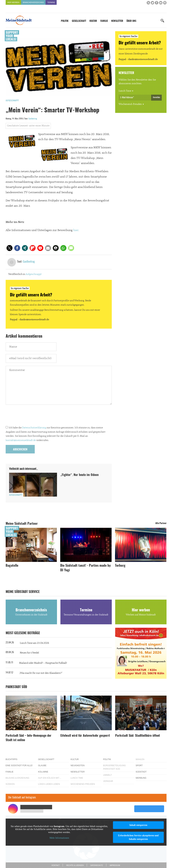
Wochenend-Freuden (130, 104)
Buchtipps (12, 759)
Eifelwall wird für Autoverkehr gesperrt (85, 736)
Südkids (10, 784)
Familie (104, 21)
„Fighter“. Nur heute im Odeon (79, 475)
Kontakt (56, 865)
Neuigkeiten (78, 766)
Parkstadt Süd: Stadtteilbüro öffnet (138, 736)
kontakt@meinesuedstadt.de (21, 440)
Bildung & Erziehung (18, 778)
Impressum (115, 865)
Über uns (131, 21)
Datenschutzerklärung (34, 428)
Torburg (120, 566)
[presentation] (32, 416)
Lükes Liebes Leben (49, 784)
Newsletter (117, 21)
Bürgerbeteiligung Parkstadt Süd (114, 767)
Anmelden (156, 97)
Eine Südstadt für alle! (19, 766)
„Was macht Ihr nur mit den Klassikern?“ (41, 673)
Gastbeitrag (33, 119)
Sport (139, 766)
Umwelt (108, 775)
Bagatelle (12, 566)
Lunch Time (125, 91)
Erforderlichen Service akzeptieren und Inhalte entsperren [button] (138, 837)
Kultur (93, 21)
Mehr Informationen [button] (59, 838)
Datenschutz (97, 865)
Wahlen (140, 759)
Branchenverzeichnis (33, 2)
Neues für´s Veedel (29, 653)
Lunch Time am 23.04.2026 (34, 643)
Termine (51, 2)
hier (76, 230)
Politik (65, 21)
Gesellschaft (79, 21)
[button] (9, 248)
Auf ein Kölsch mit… (50, 778)
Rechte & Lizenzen (75, 865)
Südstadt (141, 772)
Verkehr (108, 781)
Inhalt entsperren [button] (138, 825)
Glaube (42, 766)
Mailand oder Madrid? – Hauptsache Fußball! (43, 663)
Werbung (141, 778)
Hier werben (13, 2)
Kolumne (43, 772)
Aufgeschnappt (12, 101)
